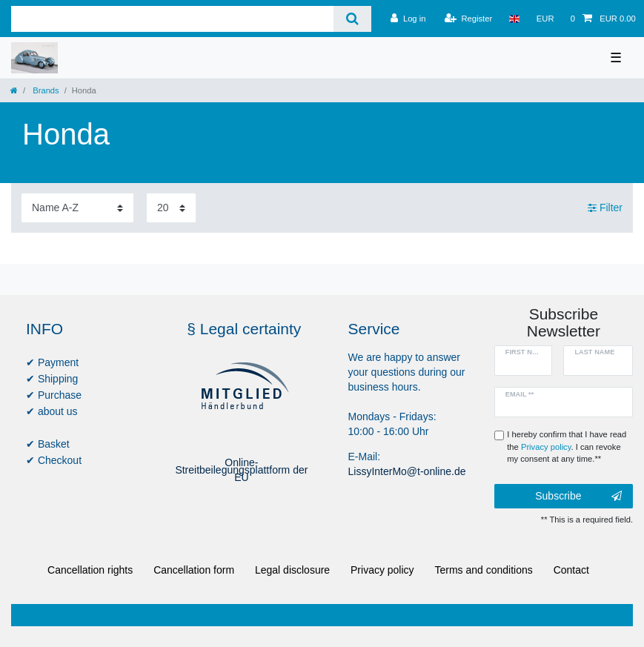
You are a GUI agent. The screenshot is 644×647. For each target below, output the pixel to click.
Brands (45, 90)
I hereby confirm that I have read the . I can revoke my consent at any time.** (567, 447)
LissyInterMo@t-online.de (407, 471)
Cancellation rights (90, 570)
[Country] (514, 19)
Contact (571, 570)
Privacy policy (382, 570)
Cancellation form (194, 570)
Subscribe (578, 497)
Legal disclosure (292, 570)
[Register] (469, 19)
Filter (605, 208)
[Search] (352, 19)
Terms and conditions (484, 570)
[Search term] (172, 19)
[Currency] (545, 19)
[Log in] (408, 19)
